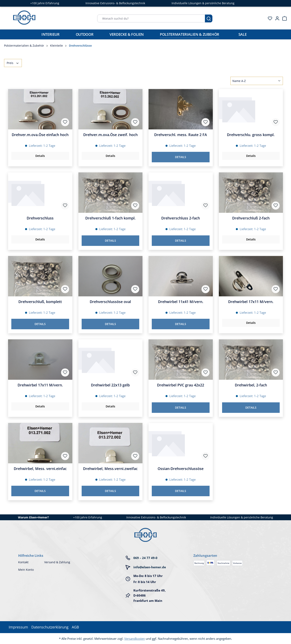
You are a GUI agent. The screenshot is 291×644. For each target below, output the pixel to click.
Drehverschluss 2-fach (181, 218)
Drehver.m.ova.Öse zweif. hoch (110, 135)
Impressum (18, 627)
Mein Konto (26, 570)
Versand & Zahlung (57, 562)
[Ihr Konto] (276, 18)
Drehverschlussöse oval (110, 302)
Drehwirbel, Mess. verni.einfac (40, 469)
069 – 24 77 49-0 (145, 558)
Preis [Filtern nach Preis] (13, 63)
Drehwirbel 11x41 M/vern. (181, 302)
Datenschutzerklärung (50, 627)
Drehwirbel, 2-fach (251, 385)
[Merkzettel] (269, 18)
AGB (75, 627)
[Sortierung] (257, 81)
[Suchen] (209, 18)
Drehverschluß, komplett (40, 302)
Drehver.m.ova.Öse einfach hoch (40, 135)
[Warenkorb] (283, 18)
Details (40, 156)
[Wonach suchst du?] (151, 18)
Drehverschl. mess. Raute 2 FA (181, 135)
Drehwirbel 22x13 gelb (110, 385)
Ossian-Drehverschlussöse (181, 469)
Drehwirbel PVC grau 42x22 (181, 385)
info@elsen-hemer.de (150, 567)
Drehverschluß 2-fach (251, 218)
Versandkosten (135, 639)
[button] (233, 552)
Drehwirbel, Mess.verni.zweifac (110, 469)
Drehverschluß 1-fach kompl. (110, 218)
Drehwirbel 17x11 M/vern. (251, 302)
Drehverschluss (40, 218)
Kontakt (23, 562)
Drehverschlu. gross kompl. (251, 135)
